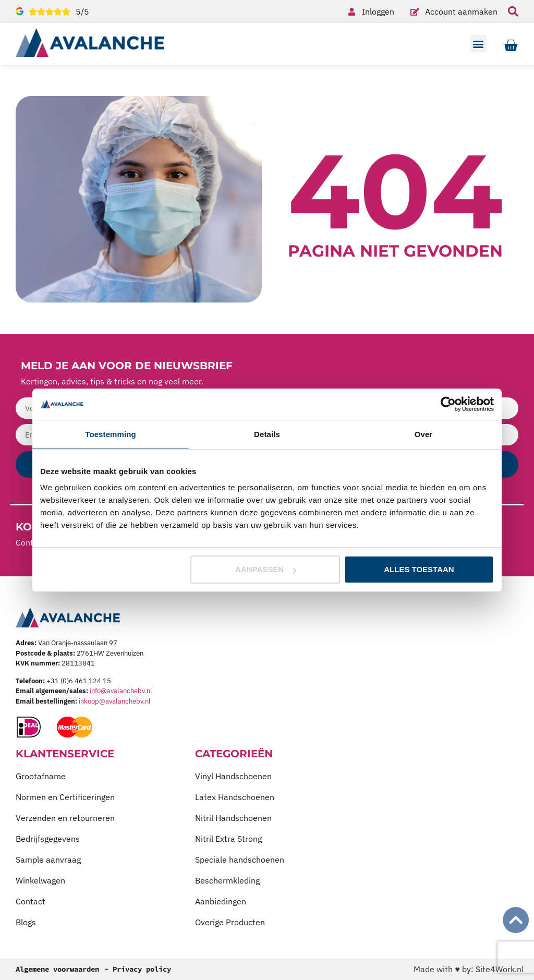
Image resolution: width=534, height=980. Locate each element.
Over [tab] (424, 434)
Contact (31, 901)
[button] (478, 44)
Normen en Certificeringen (65, 797)
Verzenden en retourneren (65, 818)
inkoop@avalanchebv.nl (115, 701)
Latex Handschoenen (235, 797)
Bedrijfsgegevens (48, 839)
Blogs (26, 922)
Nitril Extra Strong (228, 839)
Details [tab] (267, 434)
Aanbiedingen (221, 901)
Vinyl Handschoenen (233, 776)
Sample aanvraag (48, 860)
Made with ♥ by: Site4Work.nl (469, 969)
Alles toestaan (419, 569)
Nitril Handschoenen (233, 818)
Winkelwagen (40, 880)
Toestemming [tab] (111, 434)
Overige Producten (230, 922)
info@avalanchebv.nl (121, 691)
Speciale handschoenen (240, 860)
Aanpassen (266, 569)
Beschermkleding (227, 880)
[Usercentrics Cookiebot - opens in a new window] (448, 404)
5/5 (82, 11)
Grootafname (41, 776)
